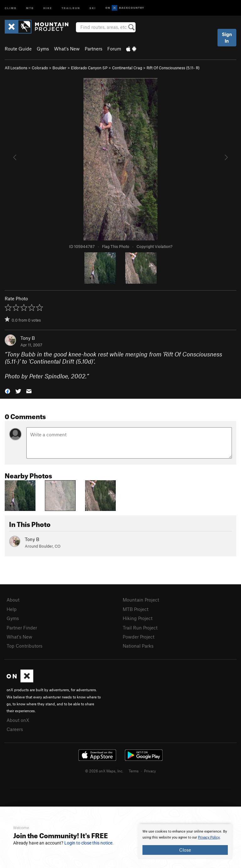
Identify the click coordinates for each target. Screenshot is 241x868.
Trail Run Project (140, 628)
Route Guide (18, 49)
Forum (114, 49)
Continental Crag (127, 68)
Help (12, 609)
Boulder (59, 68)
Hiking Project (138, 618)
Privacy (150, 771)
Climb (11, 8)
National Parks (138, 646)
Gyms (43, 49)
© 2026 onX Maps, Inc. (104, 771)
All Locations (16, 68)
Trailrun (71, 8)
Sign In (227, 37)
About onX (18, 720)
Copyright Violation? (154, 246)
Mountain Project (141, 600)
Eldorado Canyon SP (89, 68)
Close (185, 850)
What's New (67, 49)
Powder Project (139, 637)
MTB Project (136, 609)
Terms (134, 771)
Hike (48, 8)
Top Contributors (24, 646)
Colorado (40, 68)
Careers (15, 729)
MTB (30, 8)
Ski (93, 8)
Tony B (28, 338)
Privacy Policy (209, 837)
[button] (8, 391)
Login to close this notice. (89, 843)
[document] (185, 842)
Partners (94, 49)
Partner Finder (22, 628)
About (13, 600)
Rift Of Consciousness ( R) (173, 68)
